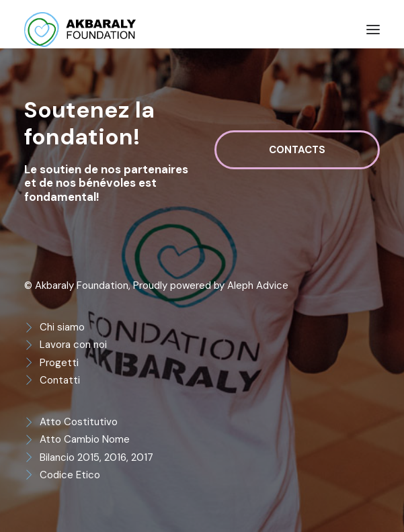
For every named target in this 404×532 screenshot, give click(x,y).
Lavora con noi (73, 345)
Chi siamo (62, 327)
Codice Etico (70, 475)
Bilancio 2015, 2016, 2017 (96, 457)
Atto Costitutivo (79, 422)
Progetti (59, 363)
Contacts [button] (297, 150)
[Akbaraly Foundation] (80, 30)
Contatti (60, 380)
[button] (373, 30)
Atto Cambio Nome (85, 439)
